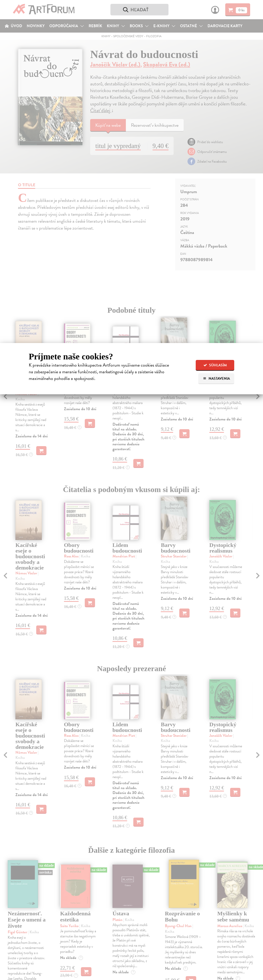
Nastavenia (216, 379)
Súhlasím (215, 365)
